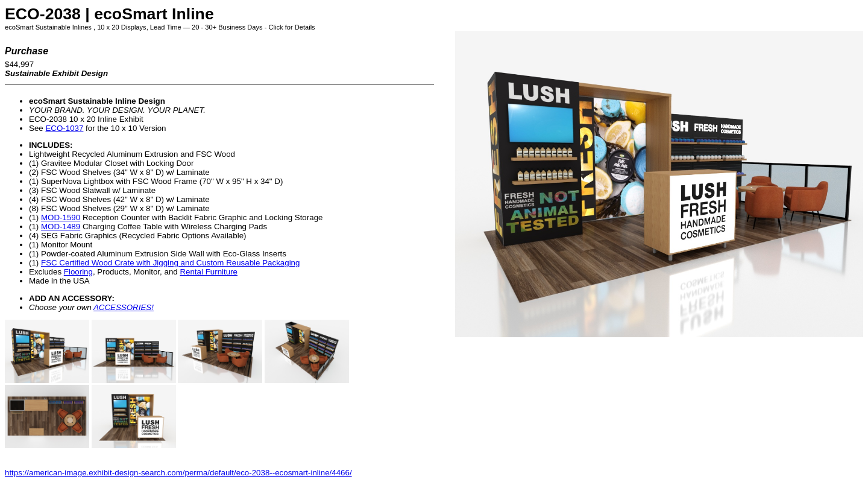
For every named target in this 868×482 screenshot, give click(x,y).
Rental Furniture (209, 272)
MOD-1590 (61, 217)
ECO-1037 (64, 128)
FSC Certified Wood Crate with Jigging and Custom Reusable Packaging (170, 263)
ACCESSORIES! (124, 307)
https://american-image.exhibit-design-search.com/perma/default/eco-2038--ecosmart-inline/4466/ (178, 473)
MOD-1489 (61, 227)
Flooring (78, 272)
